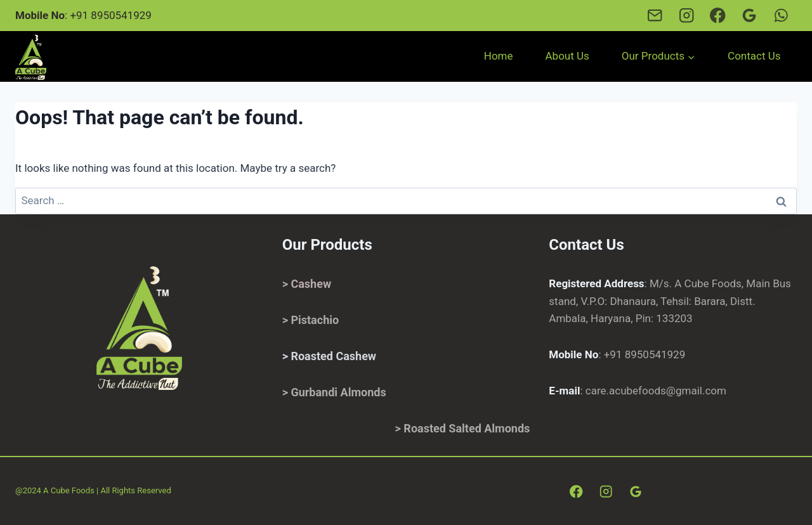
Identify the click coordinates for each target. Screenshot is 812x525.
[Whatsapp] (781, 16)
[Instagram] (686, 16)
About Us (567, 56)
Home (499, 56)
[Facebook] (718, 16)
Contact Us (754, 56)
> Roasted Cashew (329, 356)
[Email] (654, 16)
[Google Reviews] (750, 16)
